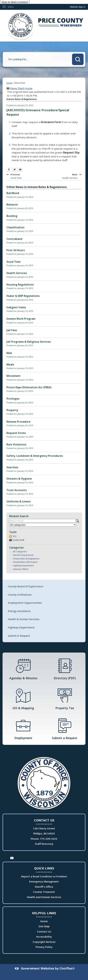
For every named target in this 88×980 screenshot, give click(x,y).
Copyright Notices (44, 942)
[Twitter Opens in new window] (15, 170)
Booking (12, 216)
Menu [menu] (11, 7)
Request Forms (16, 433)
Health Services (17, 273)
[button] (78, 59)
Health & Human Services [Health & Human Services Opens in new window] (24, 619)
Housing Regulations (20, 285)
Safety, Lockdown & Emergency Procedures (35, 456)
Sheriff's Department (23, 555)
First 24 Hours (16, 250)
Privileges (13, 399)
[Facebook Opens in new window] (9, 170)
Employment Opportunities (25, 603)
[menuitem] (44, 586)
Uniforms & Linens (19, 501)
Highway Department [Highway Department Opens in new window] (21, 627)
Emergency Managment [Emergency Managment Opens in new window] (44, 881)
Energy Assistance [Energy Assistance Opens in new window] (19, 611)
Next (64, 176)
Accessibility (44, 937)
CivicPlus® (67, 968)
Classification (15, 227)
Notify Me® (19, 540)
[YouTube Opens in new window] (12, 858)
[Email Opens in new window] (20, 170)
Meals (10, 364)
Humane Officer (21, 569)
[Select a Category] (43, 525)
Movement (14, 376)
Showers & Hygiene (19, 479)
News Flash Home (21, 88)
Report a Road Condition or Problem (44, 876)
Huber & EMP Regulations (23, 296)
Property (12, 410)
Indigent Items (16, 307)
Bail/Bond (13, 193)
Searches (12, 467)
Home (10, 83)
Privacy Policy (44, 947)
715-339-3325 (49, 839)
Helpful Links (44, 913)
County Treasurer (44, 892)
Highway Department (23, 566)
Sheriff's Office (44, 887)
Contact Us (44, 931)
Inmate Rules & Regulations (26, 559)
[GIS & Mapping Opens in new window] (23, 699)
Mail (9, 353)
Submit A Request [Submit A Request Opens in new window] (19, 636)
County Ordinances (20, 595)
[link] (78, 7)
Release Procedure (18, 422)
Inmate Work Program (21, 319)
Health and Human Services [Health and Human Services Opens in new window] (44, 897)
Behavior (12, 205)
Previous (22, 176)
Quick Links (44, 868)
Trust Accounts (17, 490)
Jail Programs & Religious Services (29, 342)
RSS (15, 536)
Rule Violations (16, 444)
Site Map (44, 926)
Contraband (14, 239)
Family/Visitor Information (25, 562)
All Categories (20, 552)
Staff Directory (44, 844)
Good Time (14, 262)
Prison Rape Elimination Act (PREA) (29, 387)
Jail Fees (12, 330)
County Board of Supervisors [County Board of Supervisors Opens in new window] (26, 586)
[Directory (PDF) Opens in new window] (65, 669)
